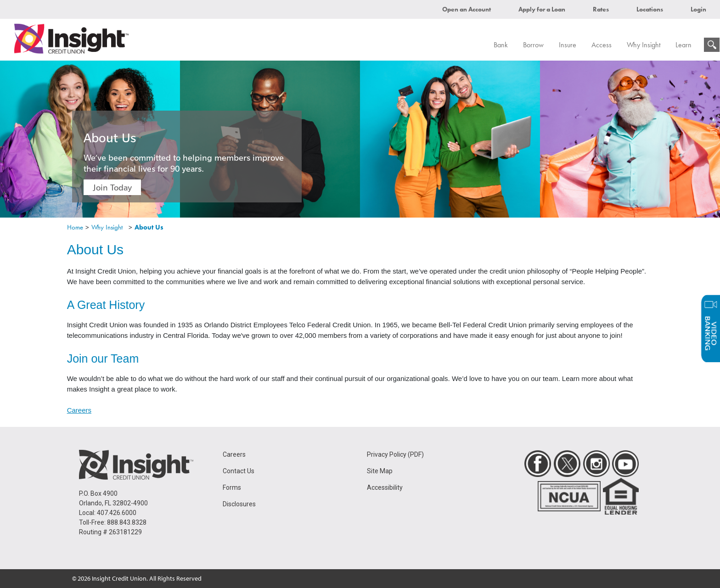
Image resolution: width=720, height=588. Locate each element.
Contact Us (239, 471)
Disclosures (239, 504)
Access (602, 45)
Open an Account (467, 9)
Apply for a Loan (542, 9)
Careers (79, 410)
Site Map (380, 471)
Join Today (112, 187)
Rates (601, 9)
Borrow (533, 45)
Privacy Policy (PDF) (395, 454)
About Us (149, 227)
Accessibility (385, 487)
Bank (501, 45)
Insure (568, 45)
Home (75, 227)
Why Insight (644, 45)
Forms (232, 487)
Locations (650, 9)
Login (698, 9)
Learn (683, 45)
